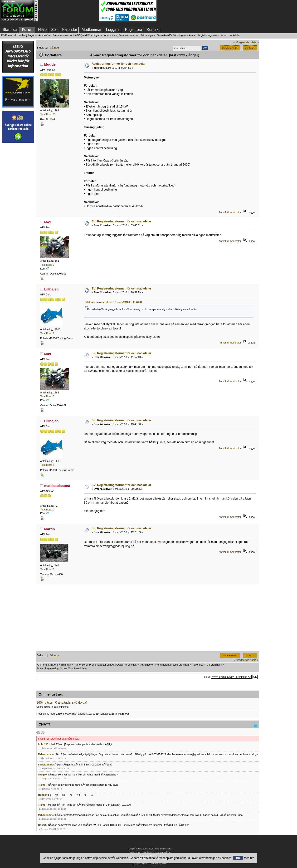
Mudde (50, 64)
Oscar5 (42, 825)
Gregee (42, 775)
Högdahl (43, 795)
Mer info (249, 858)
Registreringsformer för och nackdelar (119, 64)
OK (238, 858)
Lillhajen (51, 289)
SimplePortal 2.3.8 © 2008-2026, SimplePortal (150, 849)
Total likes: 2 (47, 333)
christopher (45, 765)
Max (48, 222)
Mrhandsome (46, 754)
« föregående (241, 42)
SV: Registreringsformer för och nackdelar (121, 221)
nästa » (254, 42)
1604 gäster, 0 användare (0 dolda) (62, 703)
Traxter (42, 785)
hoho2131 (44, 744)
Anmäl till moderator (230, 212)
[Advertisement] (68, 11)
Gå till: (207, 677)
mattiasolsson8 (57, 486)
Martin (50, 529)
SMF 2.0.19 (135, 852)
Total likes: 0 (47, 265)
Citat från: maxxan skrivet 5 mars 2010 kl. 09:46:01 (113, 302)
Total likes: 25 (48, 114)
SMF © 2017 (148, 852)
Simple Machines (163, 852)
